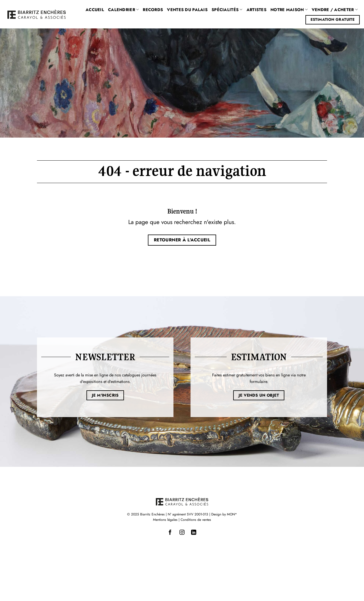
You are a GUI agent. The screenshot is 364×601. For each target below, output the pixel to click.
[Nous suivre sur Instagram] (182, 532)
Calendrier (123, 10)
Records (153, 10)
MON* (232, 514)
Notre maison (289, 10)
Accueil (95, 10)
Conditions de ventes (196, 520)
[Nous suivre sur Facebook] (170, 532)
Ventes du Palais (187, 10)
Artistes (257, 10)
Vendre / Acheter (335, 10)
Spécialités (227, 10)
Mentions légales (165, 520)
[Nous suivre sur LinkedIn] (194, 532)
